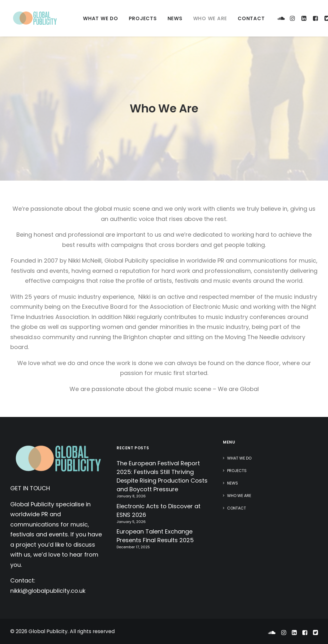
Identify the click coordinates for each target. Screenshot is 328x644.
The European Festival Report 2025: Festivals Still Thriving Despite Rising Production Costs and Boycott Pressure (162, 476)
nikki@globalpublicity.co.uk (48, 591)
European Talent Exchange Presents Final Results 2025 (155, 536)
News (175, 18)
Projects (143, 18)
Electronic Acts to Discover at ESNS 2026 (159, 510)
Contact (251, 18)
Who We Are (210, 18)
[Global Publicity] (35, 18)
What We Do (101, 18)
